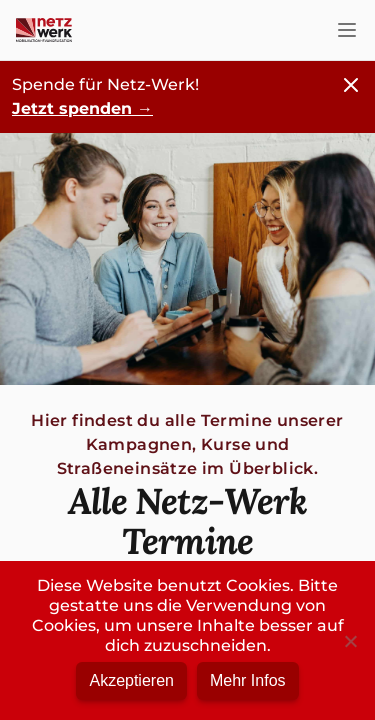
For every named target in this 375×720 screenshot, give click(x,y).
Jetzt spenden (82, 108)
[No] (350, 641)
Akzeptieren (131, 680)
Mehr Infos (248, 680)
